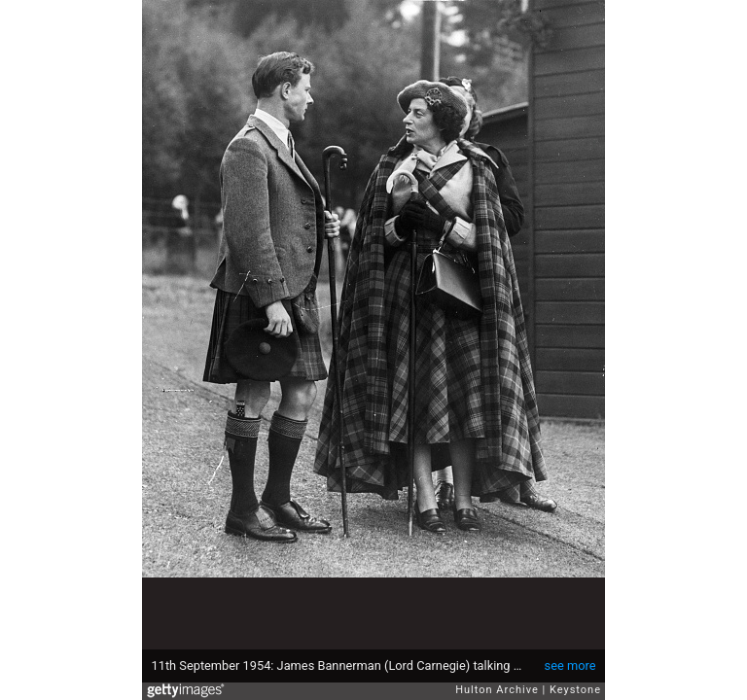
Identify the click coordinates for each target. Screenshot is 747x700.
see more (570, 665)
